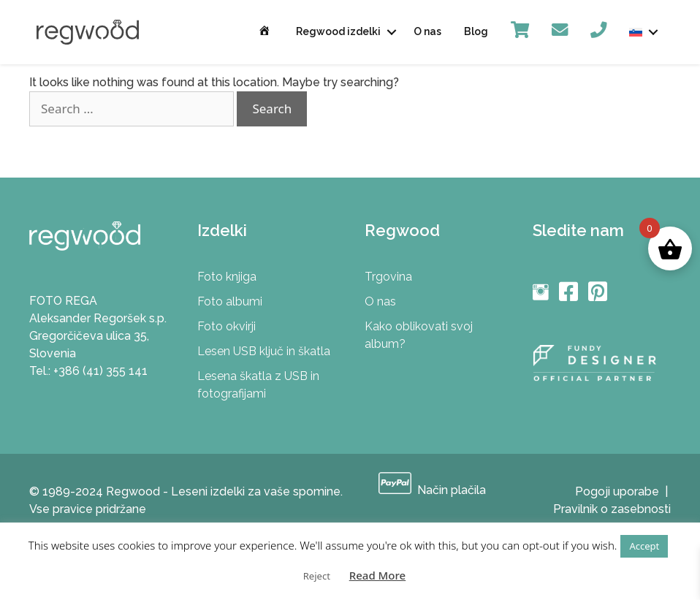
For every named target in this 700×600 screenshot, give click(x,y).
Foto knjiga (227, 277)
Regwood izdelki (338, 31)
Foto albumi (230, 301)
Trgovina (388, 277)
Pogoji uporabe (617, 491)
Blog (476, 31)
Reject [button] (317, 576)
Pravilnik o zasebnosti (612, 509)
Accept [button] (644, 546)
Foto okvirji (227, 326)
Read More (377, 575)
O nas (427, 31)
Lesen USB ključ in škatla (264, 351)
